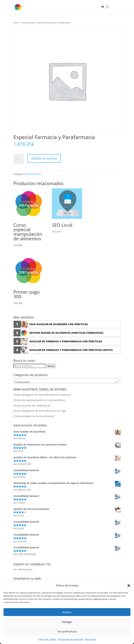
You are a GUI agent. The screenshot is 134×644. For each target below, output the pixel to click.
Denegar (67, 622)
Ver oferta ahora (23, 569)
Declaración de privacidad (71, 639)
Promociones (28, 23)
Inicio (16, 23)
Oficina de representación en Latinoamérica (39, 400)
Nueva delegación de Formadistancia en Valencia (42, 395)
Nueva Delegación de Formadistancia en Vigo (40, 411)
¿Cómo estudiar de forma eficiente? (34, 416)
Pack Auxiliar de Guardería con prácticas (59, 324)
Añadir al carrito (44, 158)
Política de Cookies (47, 639)
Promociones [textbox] (66, 382)
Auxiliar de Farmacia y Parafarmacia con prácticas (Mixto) (71, 350)
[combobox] (67, 381)
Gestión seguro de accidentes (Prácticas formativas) (66, 333)
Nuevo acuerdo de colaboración (32, 406)
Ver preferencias (67, 631)
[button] (129, 586)
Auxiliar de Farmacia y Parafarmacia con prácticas (66, 341)
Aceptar (67, 612)
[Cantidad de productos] (19, 159)
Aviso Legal (90, 639)
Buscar (51, 366)
